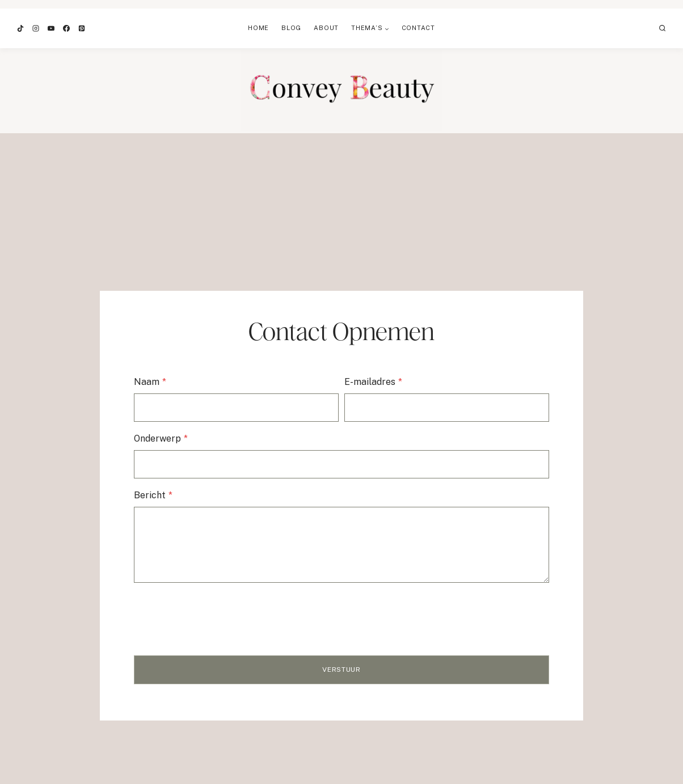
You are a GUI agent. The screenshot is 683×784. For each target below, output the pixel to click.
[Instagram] (36, 28)
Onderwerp (163, 439)
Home (258, 28)
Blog (291, 28)
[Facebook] (66, 28)
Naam (152, 382)
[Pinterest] (82, 28)
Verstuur (341, 669)
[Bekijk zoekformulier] (663, 28)
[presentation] (222, 614)
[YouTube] (51, 28)
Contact (418, 28)
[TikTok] (20, 28)
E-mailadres (373, 382)
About (326, 28)
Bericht (155, 495)
